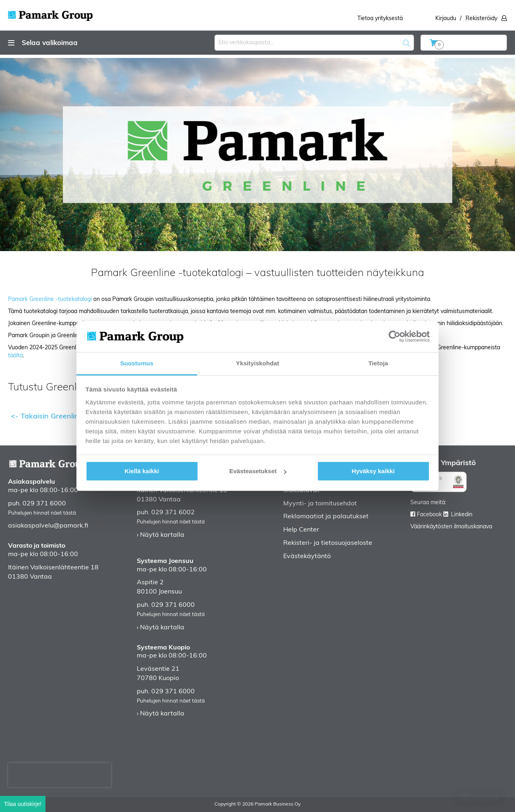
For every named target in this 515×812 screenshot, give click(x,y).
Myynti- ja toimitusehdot (320, 504)
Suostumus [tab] (137, 363)
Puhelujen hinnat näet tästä (42, 513)
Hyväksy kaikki (373, 471)
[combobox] (314, 43)
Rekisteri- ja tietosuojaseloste (328, 543)
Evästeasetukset (258, 471)
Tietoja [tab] (378, 363)
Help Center (301, 530)
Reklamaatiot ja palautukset (326, 517)
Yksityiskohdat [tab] (257, 363)
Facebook (429, 515)
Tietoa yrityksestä (380, 19)
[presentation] (60, 775)
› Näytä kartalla (161, 535)
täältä (15, 356)
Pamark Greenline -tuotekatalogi (50, 300)
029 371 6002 (173, 513)
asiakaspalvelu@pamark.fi (48, 526)
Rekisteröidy (481, 19)
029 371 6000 (44, 504)
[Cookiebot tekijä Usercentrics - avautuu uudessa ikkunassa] (394, 336)
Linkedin (462, 515)
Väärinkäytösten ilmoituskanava (451, 527)
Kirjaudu (446, 19)
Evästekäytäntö (307, 556)
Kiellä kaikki (142, 471)
